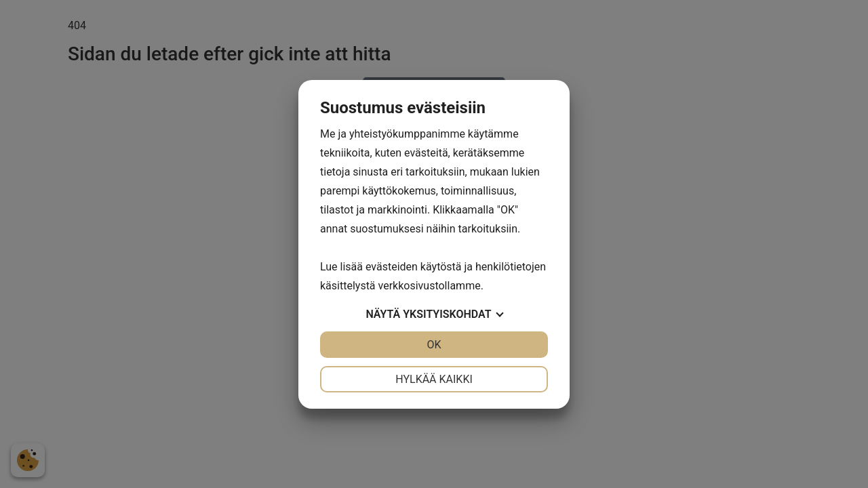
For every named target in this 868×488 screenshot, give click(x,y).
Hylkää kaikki (434, 379)
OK (434, 345)
